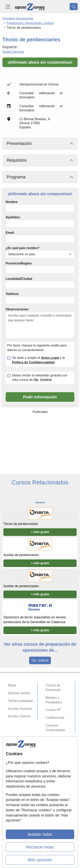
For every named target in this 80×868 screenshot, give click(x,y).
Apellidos (13, 217)
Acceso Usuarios (20, 709)
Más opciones (40, 860)
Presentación (19, 143)
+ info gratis (40, 532)
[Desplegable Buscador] (74, 7)
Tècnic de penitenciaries (21, 524)
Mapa (12, 685)
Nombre (12, 202)
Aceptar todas (40, 834)
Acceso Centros (19, 716)
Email (10, 233)
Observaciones (17, 309)
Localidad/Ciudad (19, 279)
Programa (16, 177)
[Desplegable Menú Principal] (8, 7)
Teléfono (12, 294)
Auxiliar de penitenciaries (21, 555)
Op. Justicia (40, 660)
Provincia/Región (19, 263)
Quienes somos (19, 693)
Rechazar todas (40, 847)
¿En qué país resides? (23, 248)
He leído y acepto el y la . (38, 360)
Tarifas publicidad (20, 701)
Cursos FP (53, 710)
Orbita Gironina (13, 52)
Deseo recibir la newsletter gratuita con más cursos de (40, 378)
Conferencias (55, 718)
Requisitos (17, 160)
